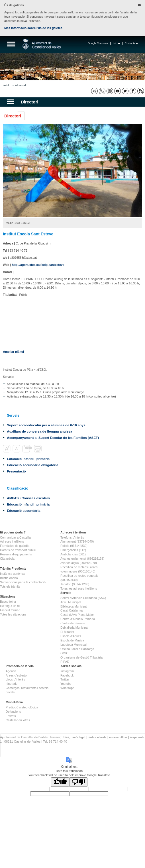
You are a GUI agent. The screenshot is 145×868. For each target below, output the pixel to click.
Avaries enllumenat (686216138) (82, 559)
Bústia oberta (9, 578)
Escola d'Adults (71, 636)
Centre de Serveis (72, 623)
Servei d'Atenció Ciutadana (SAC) (83, 598)
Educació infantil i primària (28, 504)
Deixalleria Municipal (74, 627)
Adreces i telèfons (12, 541)
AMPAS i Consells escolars (28, 498)
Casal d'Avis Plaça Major (77, 615)
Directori (21, 85)
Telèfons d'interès (72, 537)
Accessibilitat (118, 737)
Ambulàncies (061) (73, 554)
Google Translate (98, 43)
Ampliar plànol (13, 352)
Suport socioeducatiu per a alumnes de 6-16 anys (46, 425)
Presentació (16, 471)
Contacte (131, 43)
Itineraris (12, 684)
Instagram (67, 671)
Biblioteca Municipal (74, 606)
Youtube (66, 684)
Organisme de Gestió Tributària (81, 657)
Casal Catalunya (72, 610)
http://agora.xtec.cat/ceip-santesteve (38, 265)
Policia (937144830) (74, 546)
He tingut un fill (10, 606)
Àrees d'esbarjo (16, 675)
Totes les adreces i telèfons (79, 588)
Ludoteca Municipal (73, 645)
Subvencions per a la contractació (23, 582)
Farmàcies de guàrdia (15, 546)
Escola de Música (72, 640)
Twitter (65, 679)
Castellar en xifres (18, 720)
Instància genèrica (12, 574)
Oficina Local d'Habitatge (77, 649)
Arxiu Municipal (71, 602)
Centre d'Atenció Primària (78, 619)
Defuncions (13, 712)
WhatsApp (67, 688)
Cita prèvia (7, 559)
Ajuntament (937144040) (77, 541)
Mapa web (137, 737)
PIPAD (65, 662)
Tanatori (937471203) (75, 584)
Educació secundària (24, 511)
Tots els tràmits (10, 586)
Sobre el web (97, 737)
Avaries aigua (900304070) (79, 563)
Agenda (11, 671)
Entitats (11, 716)
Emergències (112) (73, 550)
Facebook (67, 675)
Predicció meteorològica (22, 707)
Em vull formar (10, 610)
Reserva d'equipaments (16, 554)
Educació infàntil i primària (28, 459)
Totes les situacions (13, 614)
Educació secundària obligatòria (32, 465)
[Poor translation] (78, 782)
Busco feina (8, 602)
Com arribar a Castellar (16, 537)
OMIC (64, 653)
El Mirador (67, 632)
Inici (116, 43)
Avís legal (79, 737)
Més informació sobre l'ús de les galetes (33, 28)
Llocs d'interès (15, 679)
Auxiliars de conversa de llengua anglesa (39, 431)
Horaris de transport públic (18, 550)
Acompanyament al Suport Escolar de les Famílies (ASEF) (53, 438)
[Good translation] (60, 782)
